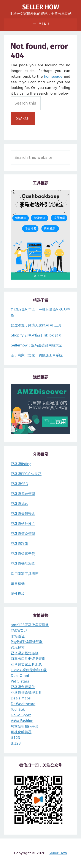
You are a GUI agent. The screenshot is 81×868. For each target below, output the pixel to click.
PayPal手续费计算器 (27, 642)
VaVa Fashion (22, 721)
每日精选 (18, 584)
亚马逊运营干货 (23, 554)
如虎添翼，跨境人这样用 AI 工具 (36, 325)
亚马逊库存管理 (23, 494)
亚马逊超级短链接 (25, 653)
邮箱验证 (18, 636)
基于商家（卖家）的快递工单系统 (37, 355)
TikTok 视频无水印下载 (29, 670)
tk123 (16, 743)
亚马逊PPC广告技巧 (26, 474)
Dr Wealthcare (23, 704)
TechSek (18, 710)
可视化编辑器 (21, 732)
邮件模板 (18, 594)
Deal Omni (20, 676)
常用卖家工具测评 (25, 574)
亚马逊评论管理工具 (26, 693)
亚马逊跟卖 (19, 544)
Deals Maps (21, 698)
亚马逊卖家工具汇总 (26, 664)
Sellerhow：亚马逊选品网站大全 (37, 345)
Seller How (41, 7)
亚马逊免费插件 (23, 687)
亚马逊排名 (19, 504)
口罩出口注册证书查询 (28, 659)
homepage (53, 76)
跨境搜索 (18, 647)
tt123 (15, 738)
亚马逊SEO (20, 484)
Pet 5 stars (20, 681)
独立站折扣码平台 (25, 726)
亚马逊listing (21, 464)
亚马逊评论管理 (23, 534)
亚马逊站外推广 (23, 524)
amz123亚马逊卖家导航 (30, 625)
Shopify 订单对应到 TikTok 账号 (36, 335)
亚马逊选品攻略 (23, 564)
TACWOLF (19, 631)
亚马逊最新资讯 (23, 514)
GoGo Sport (21, 715)
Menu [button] (44, 24)
